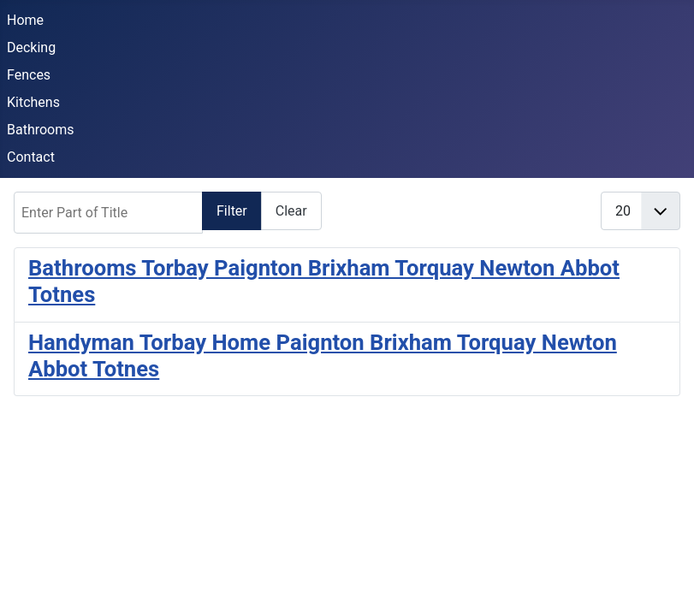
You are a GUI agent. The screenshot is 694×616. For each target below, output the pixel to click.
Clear (291, 211)
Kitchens (33, 102)
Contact (31, 157)
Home (25, 20)
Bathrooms (41, 130)
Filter (232, 211)
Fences (29, 75)
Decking (31, 47)
